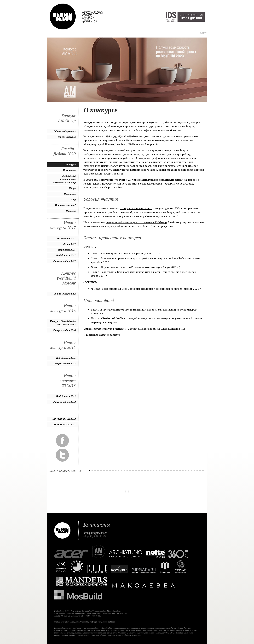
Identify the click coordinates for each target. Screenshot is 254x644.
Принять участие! (65, 205)
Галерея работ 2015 (64, 363)
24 (156, 470)
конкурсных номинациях (136, 208)
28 (168, 470)
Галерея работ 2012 (64, 402)
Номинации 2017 (66, 238)
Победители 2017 (66, 255)
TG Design (93, 622)
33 (183, 470)
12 (121, 470)
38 (197, 470)
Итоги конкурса (67, 137)
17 (136, 470)
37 (194, 470)
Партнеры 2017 (67, 250)
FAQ (73, 199)
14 (127, 470)
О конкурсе (70, 164)
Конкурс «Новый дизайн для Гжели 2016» (63, 323)
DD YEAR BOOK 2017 (64, 424)
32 (180, 470)
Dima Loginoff (75, 622)
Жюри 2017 (69, 244)
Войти (204, 33)
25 (159, 470)
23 (154, 470)
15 (130, 470)
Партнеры (70, 194)
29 (171, 470)
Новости (71, 211)
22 (151, 470)
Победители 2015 (66, 358)
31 (177, 470)
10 (116, 470)
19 (142, 470)
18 (139, 470)
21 (148, 470)
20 (145, 470)
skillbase (111, 622)
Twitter (62, 455)
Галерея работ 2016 (64, 330)
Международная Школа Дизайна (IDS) (163, 329)
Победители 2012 (66, 396)
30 (174, 470)
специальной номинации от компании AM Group (136, 222)
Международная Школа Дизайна (185, 17)
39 (200, 470)
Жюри (72, 188)
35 (189, 470)
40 (203, 470)
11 (119, 470)
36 (191, 470)
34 (186, 470)
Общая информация (65, 131)
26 (162, 470)
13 (124, 470)
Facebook (62, 441)
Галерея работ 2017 (64, 261)
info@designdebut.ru (95, 533)
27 (165, 470)
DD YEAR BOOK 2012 (64, 419)
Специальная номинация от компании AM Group (64, 179)
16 (133, 470)
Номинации (69, 170)
